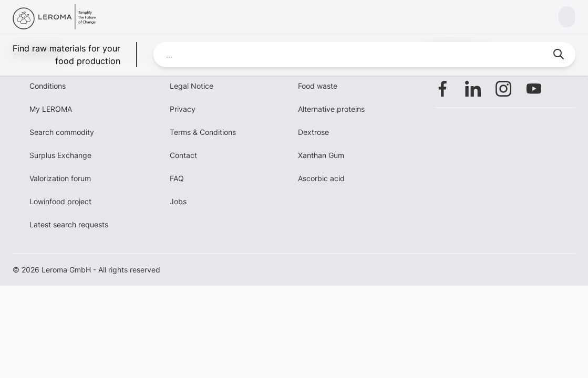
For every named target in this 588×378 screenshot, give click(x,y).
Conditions (48, 86)
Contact (183, 155)
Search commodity (62, 132)
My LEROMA (51, 109)
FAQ (177, 178)
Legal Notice (192, 86)
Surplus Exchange (60, 155)
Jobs (178, 201)
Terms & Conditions (203, 132)
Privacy (183, 109)
